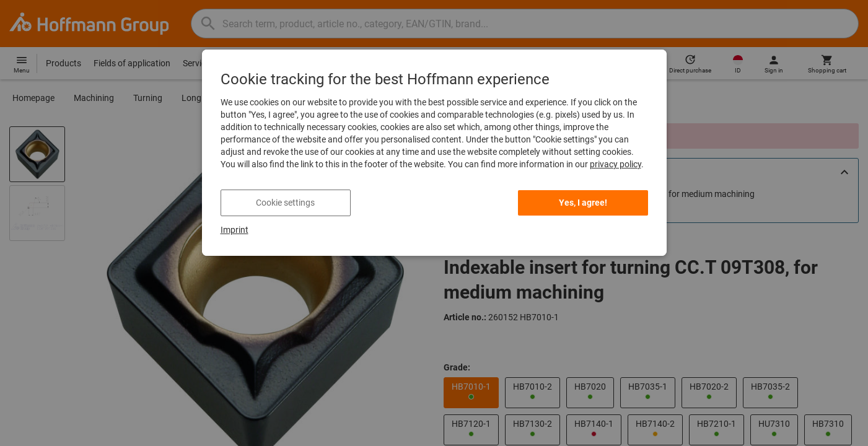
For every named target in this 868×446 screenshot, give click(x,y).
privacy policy (616, 164)
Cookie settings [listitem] (285, 203)
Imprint (235, 230)
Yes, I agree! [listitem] (583, 203)
